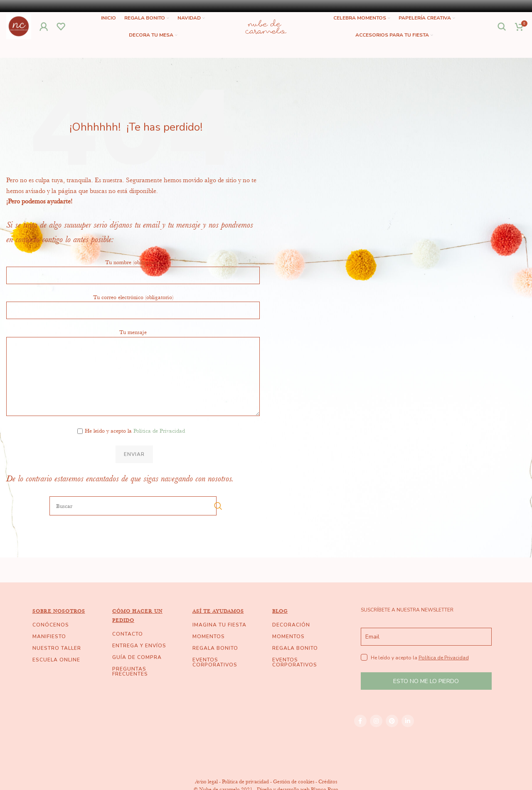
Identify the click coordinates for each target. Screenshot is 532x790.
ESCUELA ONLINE (56, 676)
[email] (426, 653)
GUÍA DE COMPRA (137, 674)
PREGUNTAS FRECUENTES (130, 688)
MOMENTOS (209, 653)
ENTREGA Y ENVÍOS (139, 662)
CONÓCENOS (51, 641)
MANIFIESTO (49, 653)
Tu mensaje (133, 370)
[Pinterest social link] (392, 738)
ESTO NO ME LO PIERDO (426, 698)
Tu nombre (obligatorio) (133, 285)
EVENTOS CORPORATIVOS (215, 679)
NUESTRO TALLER (57, 665)
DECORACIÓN (291, 641)
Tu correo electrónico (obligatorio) (133, 320)
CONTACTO (128, 651)
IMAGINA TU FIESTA (219, 641)
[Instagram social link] (376, 738)
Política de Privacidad (159, 447)
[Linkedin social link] (408, 738)
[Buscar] (502, 35)
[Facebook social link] (360, 738)
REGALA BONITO (215, 665)
